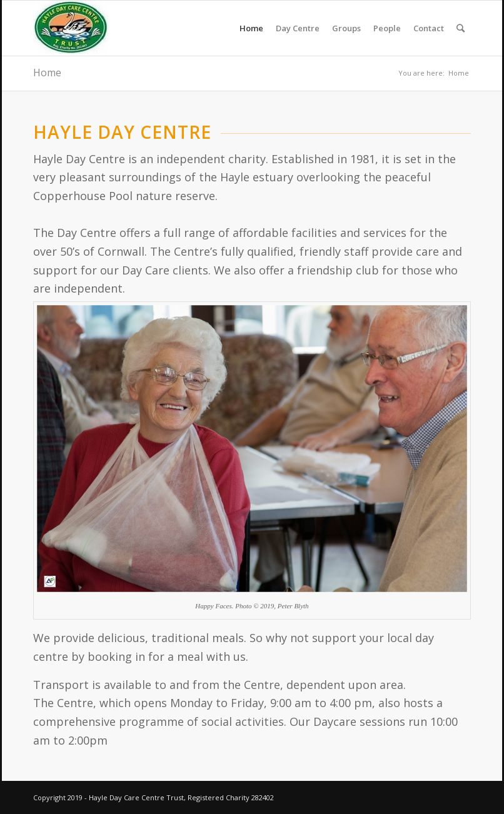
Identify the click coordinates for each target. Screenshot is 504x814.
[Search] (461, 28)
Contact (429, 28)
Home (251, 28)
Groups (346, 28)
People (387, 28)
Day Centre (298, 28)
